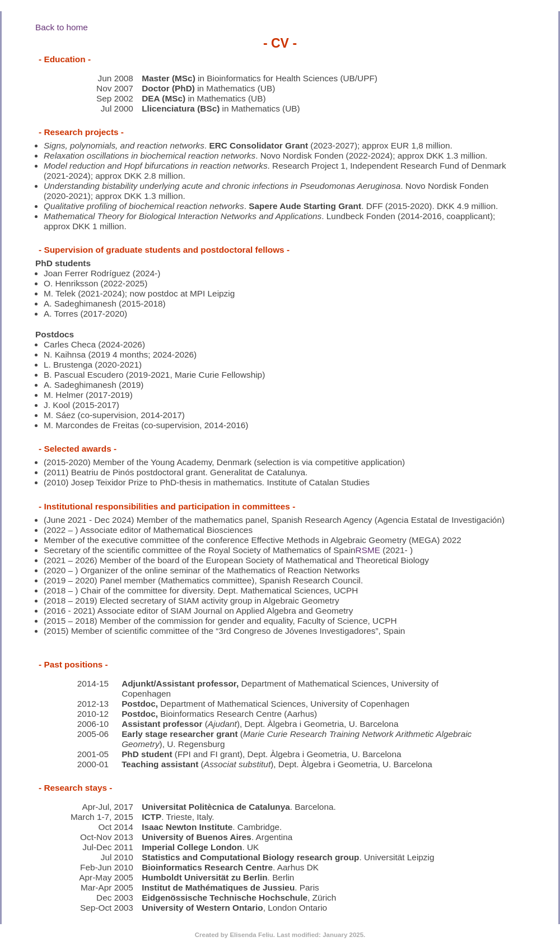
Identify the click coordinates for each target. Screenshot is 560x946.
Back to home (62, 27)
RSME (368, 550)
